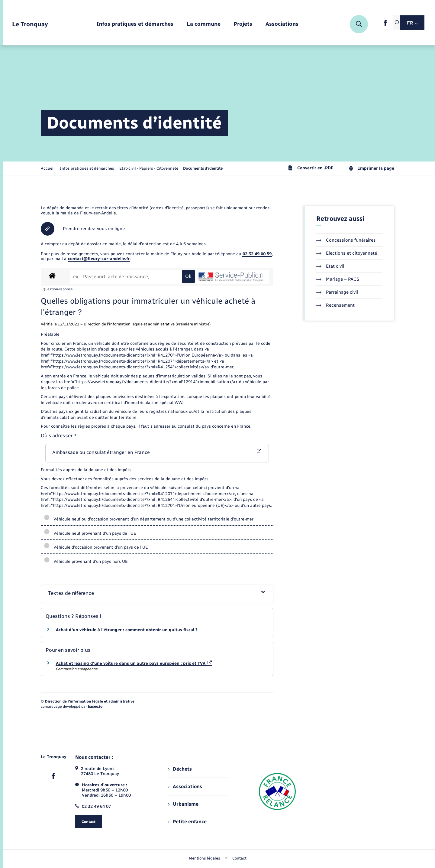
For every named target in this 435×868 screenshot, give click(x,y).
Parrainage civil (337, 292)
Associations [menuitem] (185, 786)
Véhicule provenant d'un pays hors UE (86, 561)
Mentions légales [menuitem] (205, 858)
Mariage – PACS (338, 279)
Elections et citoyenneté (347, 253)
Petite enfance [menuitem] (187, 822)
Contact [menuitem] (239, 858)
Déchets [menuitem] (180, 769)
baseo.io (95, 706)
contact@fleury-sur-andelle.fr (99, 259)
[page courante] (203, 168)
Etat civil (330, 266)
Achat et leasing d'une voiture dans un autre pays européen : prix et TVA (134, 663)
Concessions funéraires (346, 240)
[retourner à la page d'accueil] (30, 24)
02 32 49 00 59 (257, 254)
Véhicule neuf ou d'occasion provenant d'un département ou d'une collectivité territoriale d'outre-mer (149, 519)
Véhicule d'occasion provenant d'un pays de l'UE (96, 547)
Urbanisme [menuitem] (183, 804)
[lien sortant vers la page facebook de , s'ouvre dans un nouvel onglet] (385, 25)
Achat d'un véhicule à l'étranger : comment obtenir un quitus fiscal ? (127, 630)
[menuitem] (135, 24)
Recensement (335, 305)
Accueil (48, 168)
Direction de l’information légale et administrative (90, 701)
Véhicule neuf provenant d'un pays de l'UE (90, 533)
